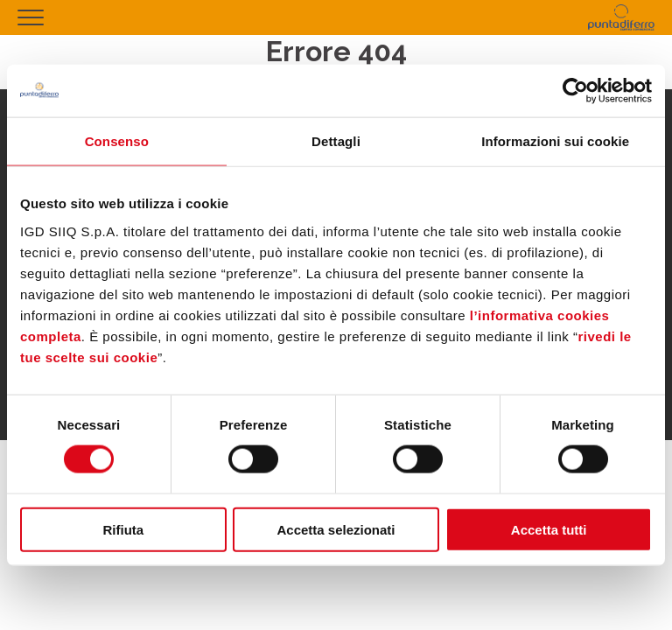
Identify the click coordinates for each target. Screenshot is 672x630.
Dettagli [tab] (336, 141)
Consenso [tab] (117, 141)
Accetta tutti (549, 529)
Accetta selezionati (336, 529)
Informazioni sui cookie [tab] (555, 141)
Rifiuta (123, 529)
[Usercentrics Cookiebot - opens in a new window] (575, 91)
